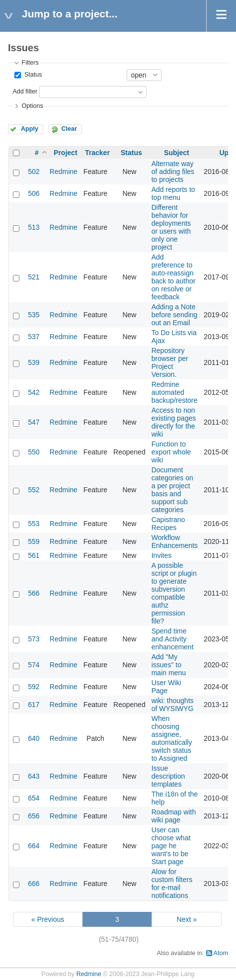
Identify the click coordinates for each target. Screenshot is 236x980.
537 (34, 337)
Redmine (64, 172)
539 (34, 362)
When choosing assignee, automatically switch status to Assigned (172, 738)
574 (34, 665)
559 (34, 541)
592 (34, 687)
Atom (221, 953)
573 (34, 639)
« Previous (48, 919)
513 (34, 227)
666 (34, 884)
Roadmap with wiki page (174, 816)
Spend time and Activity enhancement (173, 639)
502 (34, 172)
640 (34, 738)
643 (34, 776)
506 (34, 193)
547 (34, 422)
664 (34, 846)
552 (34, 490)
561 (34, 555)
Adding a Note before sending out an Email (175, 315)
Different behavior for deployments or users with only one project (171, 227)
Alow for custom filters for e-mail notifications (172, 884)
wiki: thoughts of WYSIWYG (173, 705)
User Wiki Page (166, 687)
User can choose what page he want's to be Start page (171, 846)
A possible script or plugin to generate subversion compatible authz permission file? (174, 593)
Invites (161, 555)
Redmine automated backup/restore (175, 392)
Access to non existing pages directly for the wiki (174, 422)
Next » (187, 919)
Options (32, 106)
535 (34, 315)
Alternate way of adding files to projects (173, 172)
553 (34, 524)
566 (34, 593)
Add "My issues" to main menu (169, 665)
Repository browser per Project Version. (170, 362)
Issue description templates (168, 776)
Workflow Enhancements (175, 541)
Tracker (97, 153)
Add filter (25, 91)
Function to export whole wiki (171, 452)
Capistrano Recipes (168, 524)
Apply (30, 129)
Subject (177, 153)
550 (34, 452)
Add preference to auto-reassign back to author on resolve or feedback (174, 277)
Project (65, 153)
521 (34, 277)
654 (34, 798)
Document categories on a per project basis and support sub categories (172, 490)
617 (34, 705)
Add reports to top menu (173, 193)
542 (34, 392)
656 (34, 816)
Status (32, 75)
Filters (30, 63)
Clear (69, 129)
